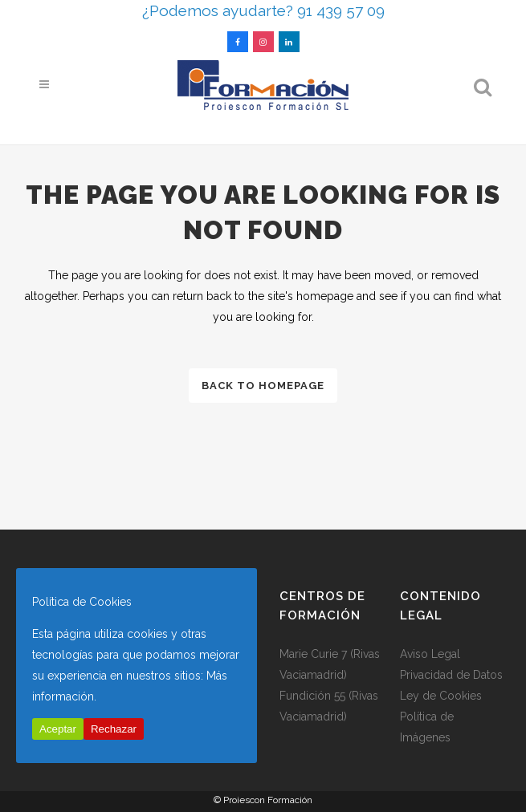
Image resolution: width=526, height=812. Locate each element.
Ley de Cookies (441, 696)
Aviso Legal (430, 654)
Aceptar (58, 729)
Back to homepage (263, 386)
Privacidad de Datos (451, 675)
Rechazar (114, 729)
